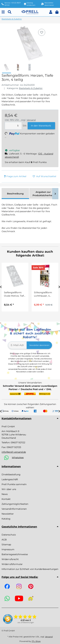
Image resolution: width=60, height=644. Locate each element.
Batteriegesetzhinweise (15, 554)
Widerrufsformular (12, 564)
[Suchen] (10, 12)
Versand (31, 120)
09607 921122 (18, 442)
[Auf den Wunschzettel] (42, 32)
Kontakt (6, 499)
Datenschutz (9, 535)
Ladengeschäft (10, 479)
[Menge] (13, 126)
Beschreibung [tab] (15, 194)
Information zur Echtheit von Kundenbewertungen (30, 569)
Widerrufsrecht (10, 559)
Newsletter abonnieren (39, 345)
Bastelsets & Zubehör (31, 88)
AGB (4, 540)
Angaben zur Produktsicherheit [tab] (43, 194)
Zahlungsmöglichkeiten (15, 504)
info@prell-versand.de (14, 452)
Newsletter (8, 514)
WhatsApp (18, 457)
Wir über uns (9, 489)
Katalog (6, 519)
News (5, 494)
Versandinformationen (14, 509)
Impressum (8, 549)
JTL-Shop (36, 641)
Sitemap (6, 545)
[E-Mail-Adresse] (17, 345)
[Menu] (3, 12)
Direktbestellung (11, 474)
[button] (51, 12)
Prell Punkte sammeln (14, 484)
